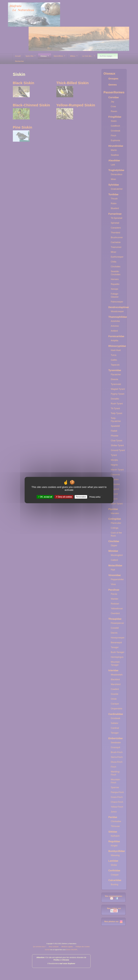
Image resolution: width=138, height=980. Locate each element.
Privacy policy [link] (95, 497)
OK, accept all (45, 497)
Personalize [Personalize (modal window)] (81, 497)
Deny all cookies (64, 497)
